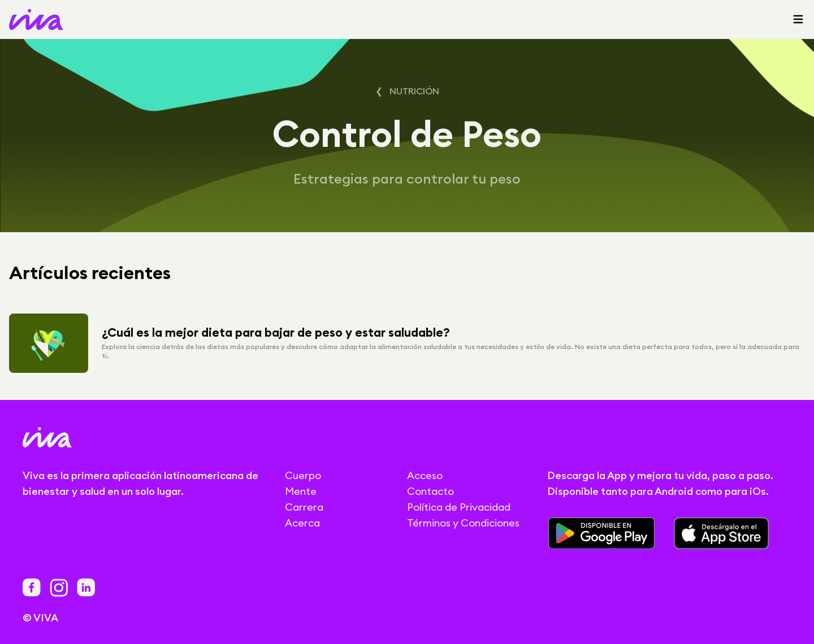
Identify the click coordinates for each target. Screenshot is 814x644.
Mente (301, 491)
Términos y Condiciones (463, 523)
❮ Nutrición (407, 91)
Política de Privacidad (459, 507)
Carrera (304, 507)
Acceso (425, 475)
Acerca (302, 523)
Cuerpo (303, 475)
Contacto (430, 491)
